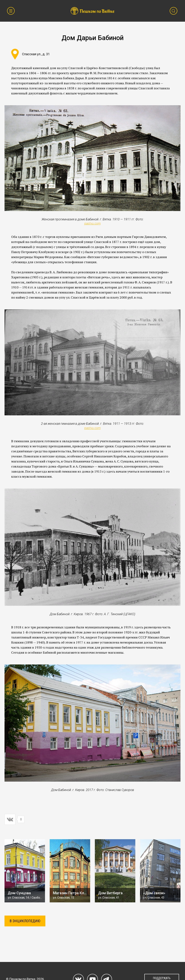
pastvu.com (92, 223)
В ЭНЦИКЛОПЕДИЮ (25, 921)
